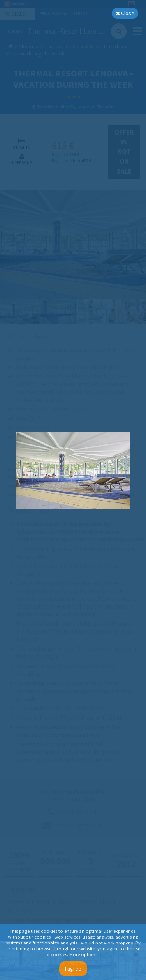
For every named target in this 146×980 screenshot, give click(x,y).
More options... (85, 954)
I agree (73, 969)
